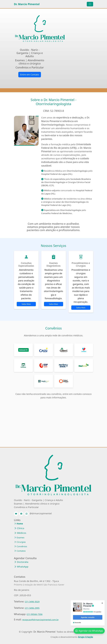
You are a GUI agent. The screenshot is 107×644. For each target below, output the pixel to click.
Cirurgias (20, 542)
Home (18, 524)
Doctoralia (21, 562)
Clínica (19, 528)
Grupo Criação (86, 637)
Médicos (20, 533)
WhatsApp (21, 567)
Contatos (20, 551)
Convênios (21, 546)
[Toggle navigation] (90, 4)
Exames (19, 538)
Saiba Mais (26, 304)
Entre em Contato (30, 75)
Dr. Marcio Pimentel (27, 4)
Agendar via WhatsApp (89, 631)
